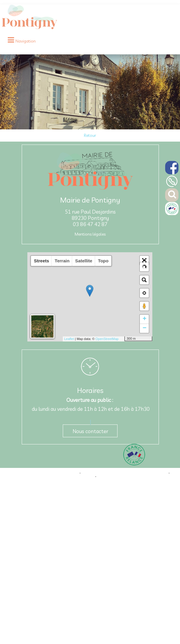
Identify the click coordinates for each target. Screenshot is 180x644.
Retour (90, 135)
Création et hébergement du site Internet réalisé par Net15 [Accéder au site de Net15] (125, 473)
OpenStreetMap (107, 339)
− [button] (144, 328)
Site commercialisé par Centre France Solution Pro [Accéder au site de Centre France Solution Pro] (41, 473)
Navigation (26, 41)
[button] (144, 260)
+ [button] (144, 319)
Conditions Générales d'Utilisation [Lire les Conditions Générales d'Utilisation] (122, 476)
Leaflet (69, 339)
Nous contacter (90, 431)
